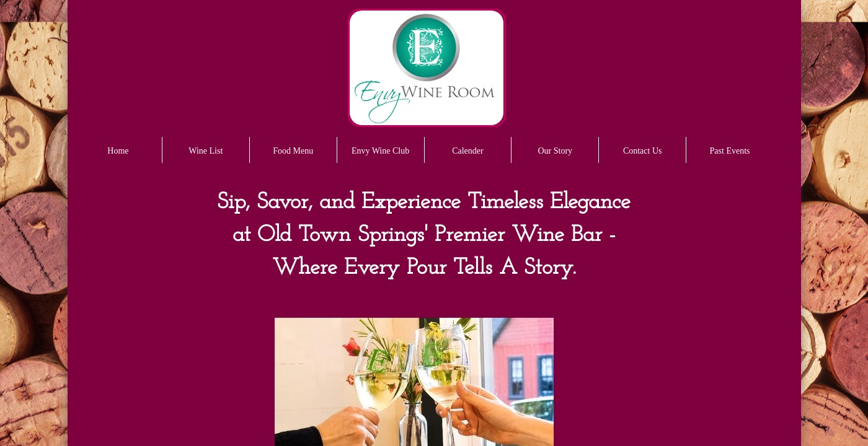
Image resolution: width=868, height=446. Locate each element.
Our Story (556, 151)
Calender (468, 151)
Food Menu (293, 151)
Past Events (730, 151)
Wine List (206, 151)
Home (118, 151)
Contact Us (643, 151)
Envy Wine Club (380, 151)
